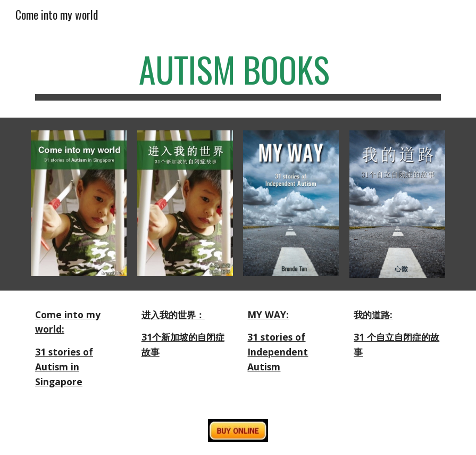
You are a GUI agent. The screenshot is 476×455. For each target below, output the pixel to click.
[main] (238, 75)
